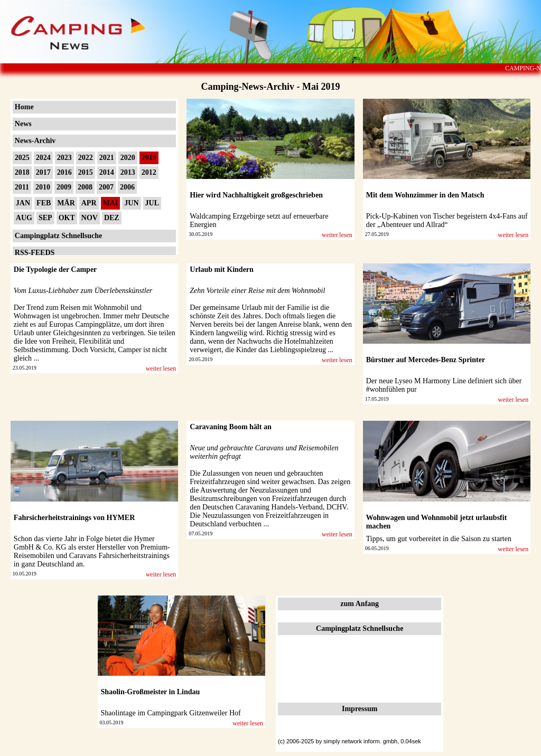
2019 (149, 158)
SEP (45, 218)
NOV (90, 218)
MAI (111, 203)
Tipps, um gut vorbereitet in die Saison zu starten (439, 539)
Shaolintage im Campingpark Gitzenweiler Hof (171, 713)
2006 (127, 187)
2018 (22, 172)
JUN (131, 203)
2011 (22, 187)
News (23, 124)
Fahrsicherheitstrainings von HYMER (74, 518)
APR (89, 203)
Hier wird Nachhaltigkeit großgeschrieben (256, 195)
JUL (152, 203)
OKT (67, 218)
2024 (43, 158)
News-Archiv (35, 141)
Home (24, 107)
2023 (64, 158)
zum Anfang (360, 604)
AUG (24, 218)
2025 (22, 158)
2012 (149, 172)
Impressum (360, 709)
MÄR (66, 203)
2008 (85, 187)
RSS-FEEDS (35, 253)
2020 (128, 158)
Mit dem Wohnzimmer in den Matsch (425, 195)
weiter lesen (337, 235)
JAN (23, 203)
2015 (86, 172)
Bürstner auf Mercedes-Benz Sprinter (426, 360)
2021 (107, 158)
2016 (64, 172)
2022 (86, 158)
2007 (106, 187)
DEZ (112, 218)
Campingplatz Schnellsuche (58, 236)
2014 (107, 172)
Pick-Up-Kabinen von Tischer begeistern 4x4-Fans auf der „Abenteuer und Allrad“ (447, 220)
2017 (43, 172)
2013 (128, 172)
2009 (64, 187)
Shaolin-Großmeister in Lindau (151, 692)
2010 (43, 187)
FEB (44, 203)
